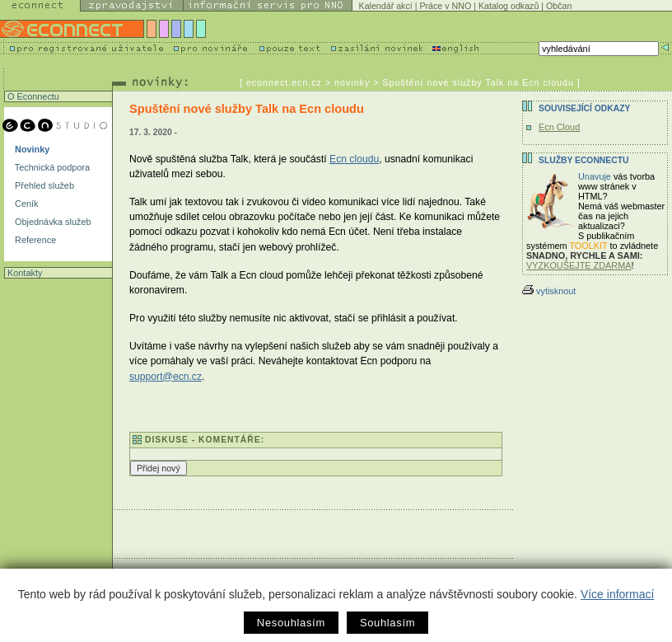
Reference (34, 240)
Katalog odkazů (509, 6)
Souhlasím (387, 623)
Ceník (25, 204)
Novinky (31, 149)
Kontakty (23, 273)
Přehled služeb (43, 185)
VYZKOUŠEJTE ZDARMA (579, 265)
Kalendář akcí (386, 6)
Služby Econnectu (583, 160)
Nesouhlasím (291, 623)
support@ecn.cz (166, 377)
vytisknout (549, 291)
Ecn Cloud (559, 127)
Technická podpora (51, 167)
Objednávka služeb (52, 222)
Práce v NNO (445, 6)
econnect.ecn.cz (284, 82)
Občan (559, 6)
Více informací (617, 594)
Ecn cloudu (354, 159)
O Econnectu (32, 96)
